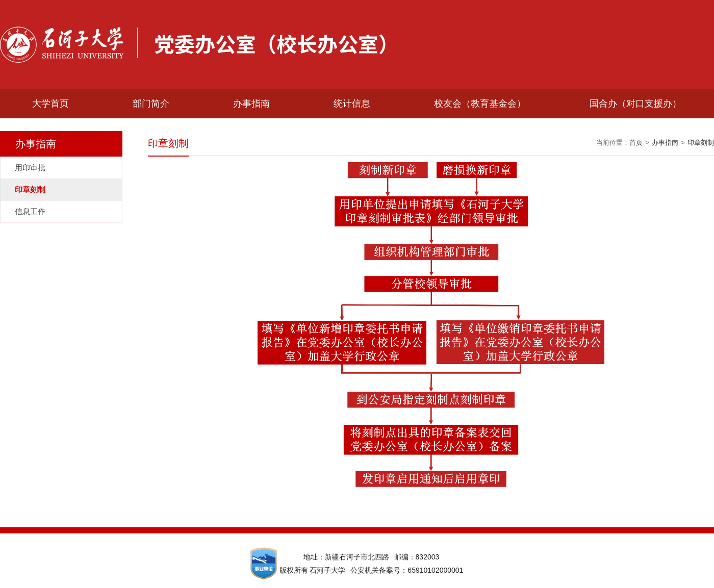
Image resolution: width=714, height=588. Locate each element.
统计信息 (352, 104)
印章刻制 (701, 143)
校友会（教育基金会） (480, 104)
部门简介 (151, 104)
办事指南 (251, 104)
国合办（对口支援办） (635, 104)
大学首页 (50, 104)
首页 (636, 143)
